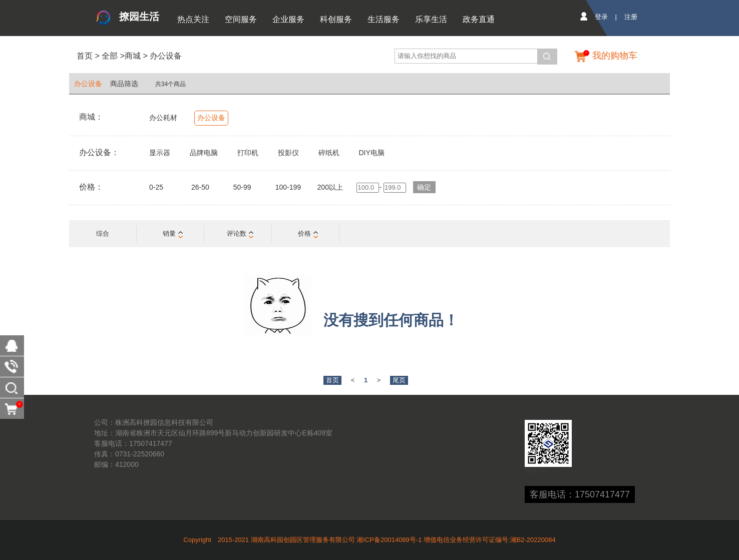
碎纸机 (329, 153)
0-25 (156, 187)
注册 (631, 17)
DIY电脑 (371, 153)
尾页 (399, 380)
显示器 (160, 153)
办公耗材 (163, 118)
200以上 (330, 187)
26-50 (200, 187)
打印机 (248, 153)
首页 (85, 56)
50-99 (242, 187)
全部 (109, 56)
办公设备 (166, 56)
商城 (133, 56)
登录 (601, 17)
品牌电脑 (204, 153)
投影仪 (288, 153)
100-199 (288, 187)
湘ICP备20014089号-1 (389, 540)
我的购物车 (615, 56)
